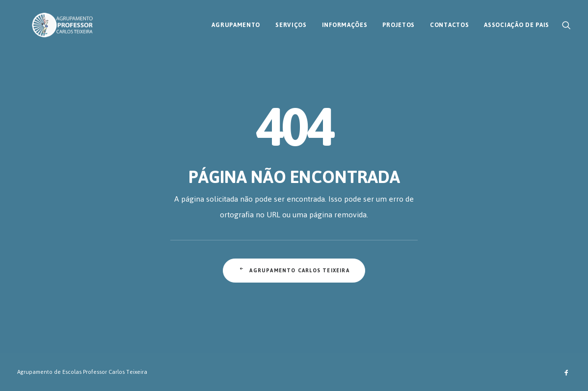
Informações (345, 21)
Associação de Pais (517, 21)
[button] (566, 21)
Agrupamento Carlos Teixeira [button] (294, 271)
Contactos (449, 21)
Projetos (399, 21)
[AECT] (48, 21)
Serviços (291, 21)
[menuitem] (236, 21)
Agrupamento (236, 21)
